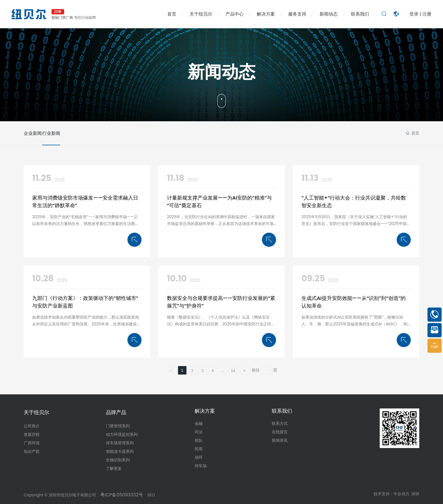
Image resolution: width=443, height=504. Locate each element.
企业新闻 (33, 133)
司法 (199, 432)
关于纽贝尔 (36, 412)
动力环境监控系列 (122, 434)
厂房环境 (32, 443)
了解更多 (114, 468)
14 (233, 371)
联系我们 (282, 411)
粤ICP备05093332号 (121, 495)
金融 (199, 423)
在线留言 (280, 432)
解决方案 (205, 411)
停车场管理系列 (120, 443)
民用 (199, 449)
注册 (427, 14)
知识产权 (32, 451)
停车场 (201, 466)
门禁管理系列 (118, 426)
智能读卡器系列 (120, 451)
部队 (199, 440)
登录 (414, 14)
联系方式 (280, 423)
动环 (199, 457)
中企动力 (401, 494)
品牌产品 (116, 412)
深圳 (415, 494)
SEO (151, 495)
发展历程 (32, 434)
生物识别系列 (118, 460)
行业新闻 (62, 133)
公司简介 (32, 426)
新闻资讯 (280, 440)
